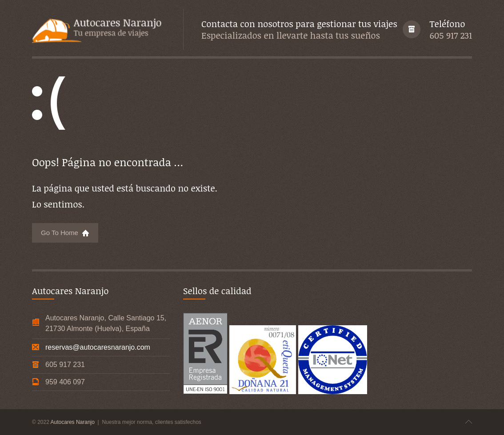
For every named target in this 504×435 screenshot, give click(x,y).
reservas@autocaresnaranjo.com (98, 347)
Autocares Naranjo (74, 422)
